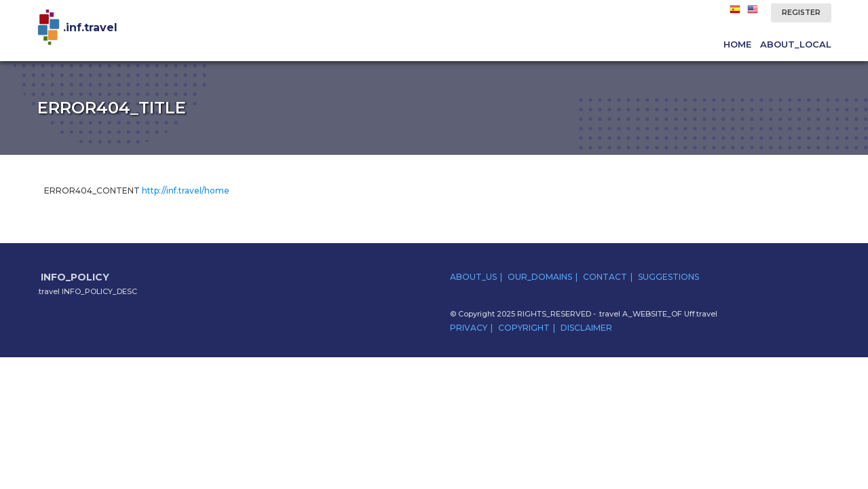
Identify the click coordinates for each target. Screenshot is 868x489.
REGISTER (801, 13)
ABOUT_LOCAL (796, 44)
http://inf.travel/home (186, 191)
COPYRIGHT (524, 328)
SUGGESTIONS (668, 277)
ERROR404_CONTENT (137, 191)
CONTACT (605, 277)
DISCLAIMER (586, 328)
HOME (737, 44)
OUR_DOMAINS (540, 277)
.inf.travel (90, 28)
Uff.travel (701, 314)
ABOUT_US (473, 277)
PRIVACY (469, 328)
